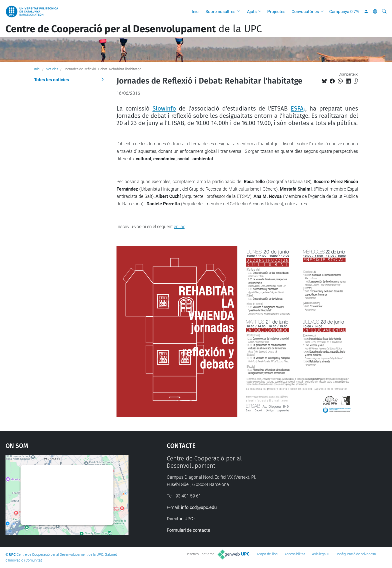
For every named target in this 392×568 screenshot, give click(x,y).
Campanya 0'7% (344, 12)
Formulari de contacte (188, 530)
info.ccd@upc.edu (199, 507)
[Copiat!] (356, 81)
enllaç (179, 226)
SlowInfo (164, 109)
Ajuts (252, 12)
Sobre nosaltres (220, 12)
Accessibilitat (295, 554)
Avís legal (319, 554)
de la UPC (134, 29)
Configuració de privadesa (356, 554)
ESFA (297, 109)
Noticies (52, 69)
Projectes (276, 12)
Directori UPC (180, 519)
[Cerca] (384, 12)
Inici (196, 12)
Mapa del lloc (267, 554)
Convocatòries (305, 12)
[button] (240, 12)
